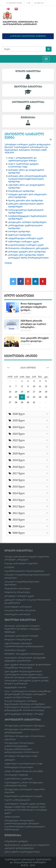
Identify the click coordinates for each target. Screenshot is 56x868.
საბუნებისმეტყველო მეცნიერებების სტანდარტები (27, 217)
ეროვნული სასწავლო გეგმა (19, 596)
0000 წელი (17, 533)
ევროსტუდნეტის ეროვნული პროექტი (24, 714)
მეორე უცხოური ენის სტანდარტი (26, 201)
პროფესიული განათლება (28, 106)
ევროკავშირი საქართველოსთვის (22, 852)
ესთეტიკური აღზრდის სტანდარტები (27, 222)
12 (46, 386)
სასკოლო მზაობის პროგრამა (20, 610)
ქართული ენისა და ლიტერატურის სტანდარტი (26, 171)
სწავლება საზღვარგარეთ (18, 639)
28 (16, 402)
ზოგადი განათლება (28, 75)
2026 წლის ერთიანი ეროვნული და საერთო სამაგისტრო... (33, 324)
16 (28, 392)
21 (16, 397)
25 (40, 397)
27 (10, 402)
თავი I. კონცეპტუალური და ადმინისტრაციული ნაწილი (22, 159)
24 (34, 397)
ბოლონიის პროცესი (15, 650)
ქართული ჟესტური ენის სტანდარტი (27, 252)
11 (40, 386)
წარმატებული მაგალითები (19, 767)
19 (46, 392)
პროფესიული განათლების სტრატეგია (25, 726)
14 (16, 392)
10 (34, 386)
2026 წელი (17, 414)
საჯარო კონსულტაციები (17, 800)
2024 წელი (17, 427)
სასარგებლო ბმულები (14, 3)
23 (28, 397)
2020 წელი (17, 454)
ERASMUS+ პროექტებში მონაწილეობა (24, 654)
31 (34, 402)
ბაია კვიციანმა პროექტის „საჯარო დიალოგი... (35, 340)
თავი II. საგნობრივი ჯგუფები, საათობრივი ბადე (24, 165)
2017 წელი (17, 473)
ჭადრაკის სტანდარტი (20, 235)
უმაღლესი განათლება (28, 90)
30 (16, 381)
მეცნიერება (28, 121)
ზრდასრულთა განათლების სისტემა (23, 796)
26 (46, 397)
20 (10, 397)
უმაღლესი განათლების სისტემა (22, 636)
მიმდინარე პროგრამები (17, 592)
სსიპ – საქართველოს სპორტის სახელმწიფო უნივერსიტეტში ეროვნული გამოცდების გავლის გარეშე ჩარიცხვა (28, 694)
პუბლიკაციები (12, 817)
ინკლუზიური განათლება (18, 588)
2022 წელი (17, 440)
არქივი (8, 263)
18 (40, 392)
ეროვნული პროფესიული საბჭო (21, 756)
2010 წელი (17, 520)
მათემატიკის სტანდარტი (21, 191)
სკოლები (9, 567)
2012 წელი (17, 506)
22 (22, 397)
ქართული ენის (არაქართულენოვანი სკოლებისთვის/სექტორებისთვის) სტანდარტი (27, 179)
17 (34, 392)
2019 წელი (17, 460)
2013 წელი (17, 500)
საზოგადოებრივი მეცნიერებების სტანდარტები (26, 211)
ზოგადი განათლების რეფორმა (21, 563)
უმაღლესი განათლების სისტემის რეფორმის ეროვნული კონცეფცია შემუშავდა (23, 629)
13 (10, 392)
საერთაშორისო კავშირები (19, 779)
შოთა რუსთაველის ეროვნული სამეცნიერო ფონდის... (34, 307)
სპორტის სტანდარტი (19, 231)
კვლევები (10, 760)
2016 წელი (17, 480)
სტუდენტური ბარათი (15, 687)
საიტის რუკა (39, 3)
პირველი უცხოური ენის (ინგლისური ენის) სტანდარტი (27, 196)
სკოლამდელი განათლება (18, 607)
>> (48, 368)
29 (10, 381)
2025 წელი (17, 421)
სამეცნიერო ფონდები (16, 841)
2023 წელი (17, 434)
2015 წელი (17, 487)
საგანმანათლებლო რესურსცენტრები (24, 571)
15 (22, 392)
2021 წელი (17, 447)
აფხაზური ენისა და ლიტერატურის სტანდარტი (26, 186)
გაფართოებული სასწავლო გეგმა (26, 245)
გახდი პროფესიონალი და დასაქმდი (24, 771)
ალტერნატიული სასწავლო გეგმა (26, 238)
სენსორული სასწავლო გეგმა (24, 242)
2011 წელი (17, 513)
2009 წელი (17, 526)
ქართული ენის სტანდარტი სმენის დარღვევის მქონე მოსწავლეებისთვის (28, 256)
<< (8, 368)
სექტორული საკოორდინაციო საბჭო (24, 764)
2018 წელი (17, 467)
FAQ (28, 3)
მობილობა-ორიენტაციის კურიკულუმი (28, 248)
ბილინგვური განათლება (18, 614)
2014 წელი (17, 493)
